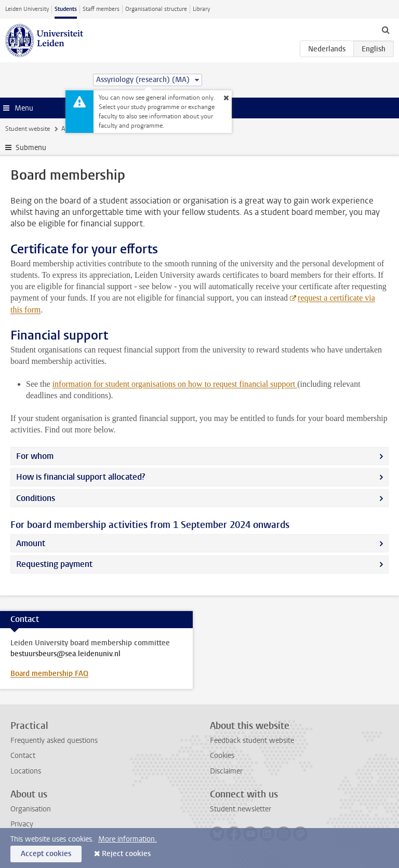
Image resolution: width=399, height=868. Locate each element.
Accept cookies (46, 854)
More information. (128, 839)
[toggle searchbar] (385, 30)
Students (66, 9)
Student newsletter (241, 809)
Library (201, 9)
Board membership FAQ (49, 674)
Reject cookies (126, 854)
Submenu (31, 148)
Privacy (22, 824)
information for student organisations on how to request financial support (175, 384)
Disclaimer (226, 771)
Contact (23, 756)
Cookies (222, 756)
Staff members (101, 9)
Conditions (36, 498)
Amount (31, 543)
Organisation (31, 809)
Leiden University (27, 9)
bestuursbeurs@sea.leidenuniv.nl (65, 654)
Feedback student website (252, 741)
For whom (35, 456)
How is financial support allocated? (81, 477)
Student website (28, 129)
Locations (26, 771)
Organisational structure (156, 9)
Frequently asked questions (54, 741)
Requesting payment (54, 564)
